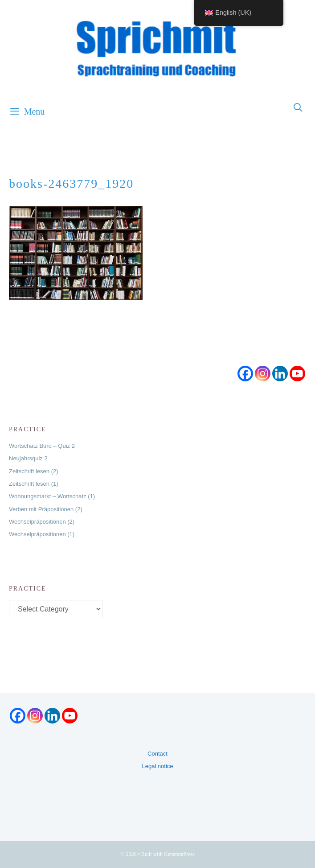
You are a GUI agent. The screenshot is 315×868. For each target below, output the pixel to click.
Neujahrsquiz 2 (28, 458)
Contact (157, 754)
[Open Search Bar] (299, 108)
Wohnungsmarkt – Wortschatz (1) (52, 496)
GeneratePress (179, 854)
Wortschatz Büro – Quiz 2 (42, 446)
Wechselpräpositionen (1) (42, 534)
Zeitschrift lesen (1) (34, 484)
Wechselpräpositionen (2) (42, 522)
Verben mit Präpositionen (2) (46, 509)
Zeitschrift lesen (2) (34, 471)
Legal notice (157, 766)
